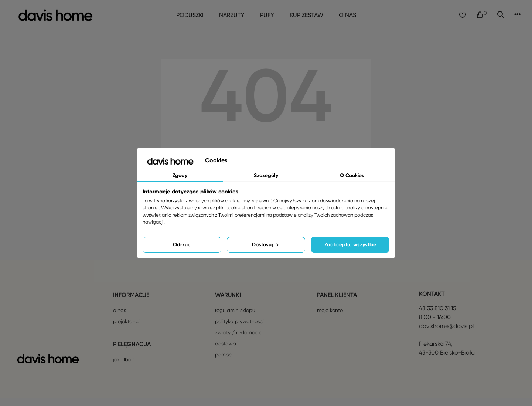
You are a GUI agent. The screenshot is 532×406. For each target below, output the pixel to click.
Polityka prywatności (239, 329)
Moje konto (330, 318)
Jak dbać (124, 368)
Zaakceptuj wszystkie (350, 245)
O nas (120, 318)
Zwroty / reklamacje (239, 341)
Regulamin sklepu (235, 318)
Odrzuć (182, 245)
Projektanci (126, 329)
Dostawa (226, 352)
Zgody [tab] (180, 175)
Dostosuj (266, 245)
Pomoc (223, 363)
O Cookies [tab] (352, 175)
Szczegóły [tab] (266, 175)
